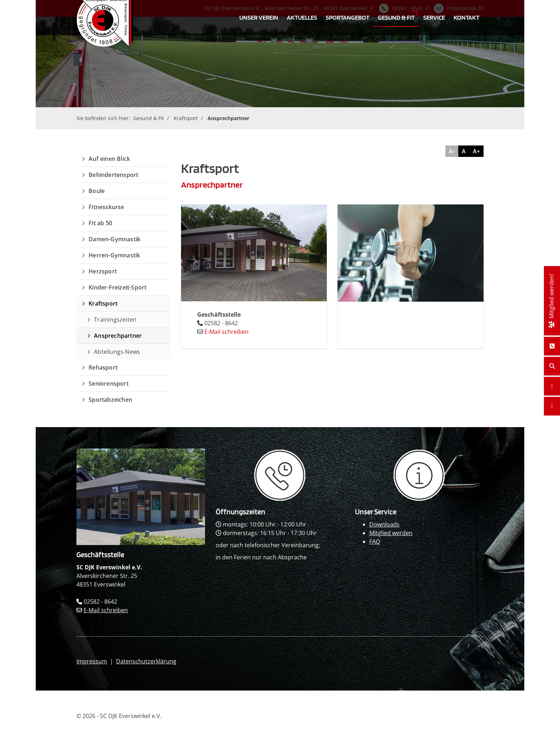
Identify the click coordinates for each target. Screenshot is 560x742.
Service (434, 17)
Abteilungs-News (117, 352)
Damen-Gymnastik (114, 239)
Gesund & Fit (396, 17)
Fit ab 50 (100, 223)
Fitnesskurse (106, 207)
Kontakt (466, 17)
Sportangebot (347, 17)
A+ (476, 151)
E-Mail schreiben (226, 332)
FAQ (375, 541)
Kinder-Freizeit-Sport (117, 287)
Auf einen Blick (109, 159)
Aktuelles (302, 17)
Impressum (92, 661)
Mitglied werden (391, 533)
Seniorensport (109, 384)
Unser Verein (259, 17)
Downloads (384, 524)
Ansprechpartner (228, 118)
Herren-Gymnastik (114, 255)
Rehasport (103, 367)
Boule (97, 191)
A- (452, 151)
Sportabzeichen (110, 400)
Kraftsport (186, 118)
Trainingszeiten (115, 320)
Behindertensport (113, 175)
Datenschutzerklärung (146, 661)
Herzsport (103, 271)
